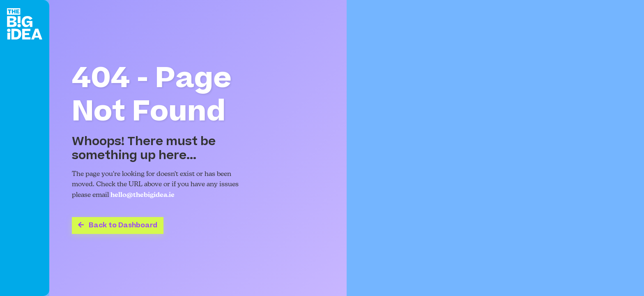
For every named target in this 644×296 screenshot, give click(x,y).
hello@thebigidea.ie (143, 195)
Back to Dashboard (118, 225)
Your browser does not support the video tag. (495, 148)
